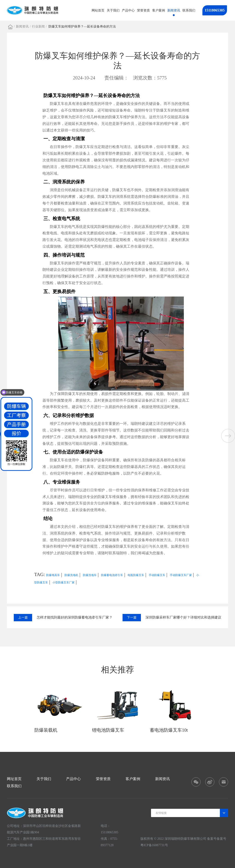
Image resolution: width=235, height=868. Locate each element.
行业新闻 (38, 27)
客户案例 (159, 10)
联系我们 (189, 10)
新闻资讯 (174, 10)
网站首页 (98, 10)
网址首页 (14, 779)
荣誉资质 (143, 10)
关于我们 (113, 10)
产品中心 (128, 10)
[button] (228, 436)
